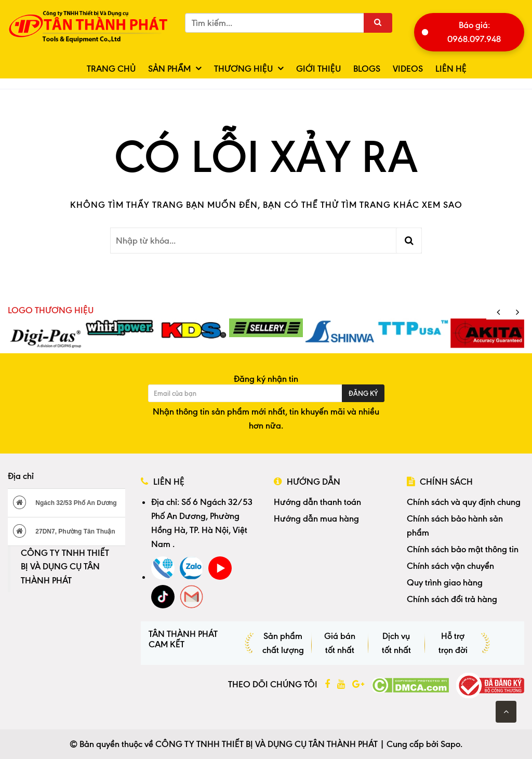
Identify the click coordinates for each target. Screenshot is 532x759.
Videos (408, 69)
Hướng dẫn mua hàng (316, 518)
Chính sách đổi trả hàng (452, 599)
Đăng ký (363, 393)
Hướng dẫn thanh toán (317, 502)
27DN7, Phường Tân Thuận (64, 531)
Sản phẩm (169, 69)
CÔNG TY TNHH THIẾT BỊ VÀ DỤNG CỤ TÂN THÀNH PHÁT (65, 567)
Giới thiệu (318, 69)
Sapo (450, 744)
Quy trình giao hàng (445, 582)
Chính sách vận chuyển (450, 566)
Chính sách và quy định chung (464, 502)
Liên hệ (451, 69)
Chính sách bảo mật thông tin (463, 549)
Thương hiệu (243, 69)
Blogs (367, 69)
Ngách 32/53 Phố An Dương (65, 502)
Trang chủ (111, 69)
